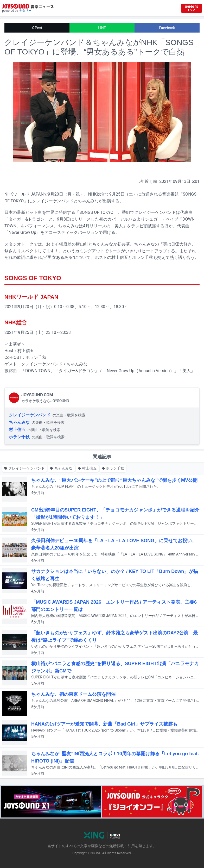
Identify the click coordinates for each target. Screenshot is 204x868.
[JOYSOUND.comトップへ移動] (192, 8)
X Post (37, 28)
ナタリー (25, 11)
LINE (102, 28)
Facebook (167, 28)
